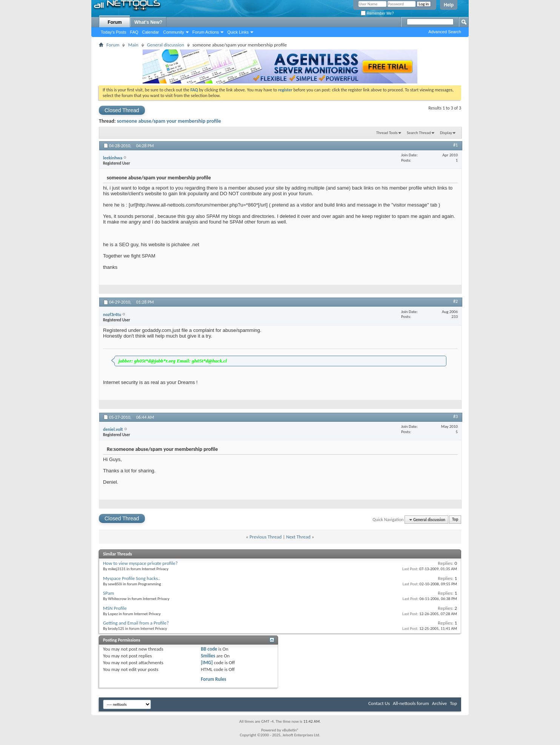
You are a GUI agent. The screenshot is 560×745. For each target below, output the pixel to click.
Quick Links (238, 32)
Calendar (151, 32)
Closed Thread (122, 110)
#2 (455, 301)
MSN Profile (115, 608)
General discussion (166, 45)
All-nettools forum (411, 703)
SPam (108, 593)
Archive (439, 703)
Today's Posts (114, 32)
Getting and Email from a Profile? (136, 623)
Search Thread (419, 133)
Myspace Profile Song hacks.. (132, 578)
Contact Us (379, 703)
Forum (115, 22)
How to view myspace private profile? (140, 563)
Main (133, 45)
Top (455, 520)
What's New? (148, 22)
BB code (209, 649)
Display (446, 133)
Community (174, 32)
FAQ (134, 32)
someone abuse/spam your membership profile (169, 121)
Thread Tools (387, 133)
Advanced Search (445, 32)
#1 (455, 145)
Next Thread (298, 537)
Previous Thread (265, 537)
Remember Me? (377, 13)
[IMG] (207, 662)
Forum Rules (213, 679)
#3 (455, 416)
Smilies (208, 656)
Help (449, 5)
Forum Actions (206, 32)
